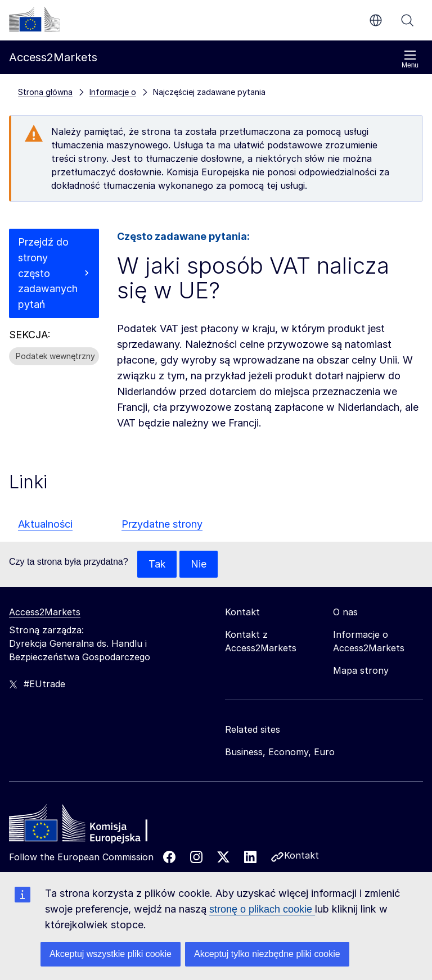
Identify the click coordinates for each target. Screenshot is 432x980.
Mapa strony (361, 670)
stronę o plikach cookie (262, 909)
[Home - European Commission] (91, 826)
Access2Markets (45, 612)
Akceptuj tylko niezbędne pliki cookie (267, 954)
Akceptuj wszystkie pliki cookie (111, 954)
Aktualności (45, 524)
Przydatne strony (162, 524)
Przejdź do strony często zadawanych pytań (48, 273)
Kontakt (301, 855)
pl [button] (376, 20)
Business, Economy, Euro (280, 752)
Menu (410, 59)
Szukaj (407, 20)
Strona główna (45, 92)
